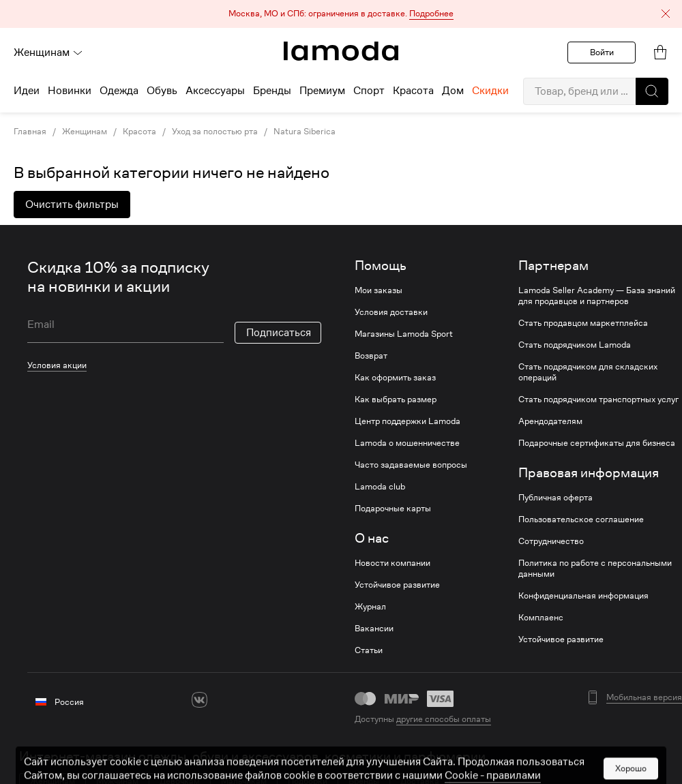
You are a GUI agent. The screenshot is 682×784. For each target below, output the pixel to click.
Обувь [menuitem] (162, 91)
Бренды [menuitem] (272, 91)
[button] (341, 14)
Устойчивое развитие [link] (397, 585)
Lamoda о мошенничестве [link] (407, 443)
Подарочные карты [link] (393, 509)
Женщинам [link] (85, 132)
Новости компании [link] (392, 563)
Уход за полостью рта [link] (215, 132)
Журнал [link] (370, 607)
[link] (341, 51)
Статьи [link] (369, 650)
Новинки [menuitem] (70, 91)
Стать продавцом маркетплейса (583, 323)
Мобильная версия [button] (644, 697)
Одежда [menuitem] (119, 91)
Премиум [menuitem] (322, 91)
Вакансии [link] (374, 629)
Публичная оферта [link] (555, 498)
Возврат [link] (371, 356)
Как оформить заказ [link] (395, 378)
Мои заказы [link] (379, 290)
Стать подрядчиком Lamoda (575, 345)
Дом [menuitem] (453, 91)
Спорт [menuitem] (369, 91)
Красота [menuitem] (413, 91)
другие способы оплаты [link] (444, 719)
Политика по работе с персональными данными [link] (595, 569)
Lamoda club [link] (380, 487)
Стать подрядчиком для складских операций (588, 372)
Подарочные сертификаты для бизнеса (597, 443)
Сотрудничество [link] (551, 541)
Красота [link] (139, 132)
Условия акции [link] (57, 365)
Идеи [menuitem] (27, 91)
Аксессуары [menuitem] (215, 91)
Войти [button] (602, 52)
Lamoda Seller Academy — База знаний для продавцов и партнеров (597, 296)
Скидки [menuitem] (490, 91)
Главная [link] (30, 132)
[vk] (199, 700)
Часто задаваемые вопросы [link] (411, 465)
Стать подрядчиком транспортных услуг (598, 399)
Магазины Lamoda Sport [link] (404, 334)
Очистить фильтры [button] (72, 205)
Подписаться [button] (279, 333)
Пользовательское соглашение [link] (581, 519)
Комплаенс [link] (541, 618)
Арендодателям (550, 421)
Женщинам (48, 52)
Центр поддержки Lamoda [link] (407, 421)
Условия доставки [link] (391, 312)
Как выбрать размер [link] (396, 399)
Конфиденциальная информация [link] (583, 596)
